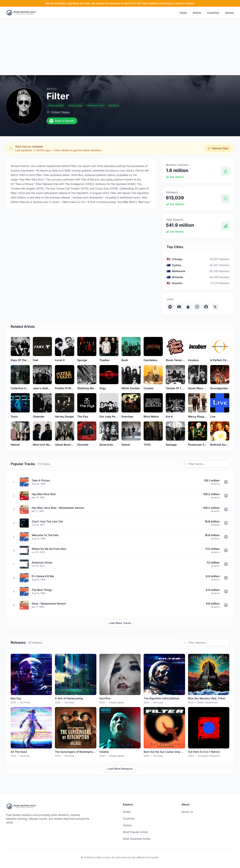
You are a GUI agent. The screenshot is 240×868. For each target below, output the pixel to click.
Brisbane (177, 277)
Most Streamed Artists (137, 839)
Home (183, 13)
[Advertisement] (120, 47)
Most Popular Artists (135, 832)
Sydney (177, 265)
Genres (230, 13)
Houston (177, 283)
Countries (213, 13)
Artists (197, 13)
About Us (187, 812)
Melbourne (179, 271)
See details (175, 177)
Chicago (177, 259)
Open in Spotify (62, 121)
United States (60, 112)
